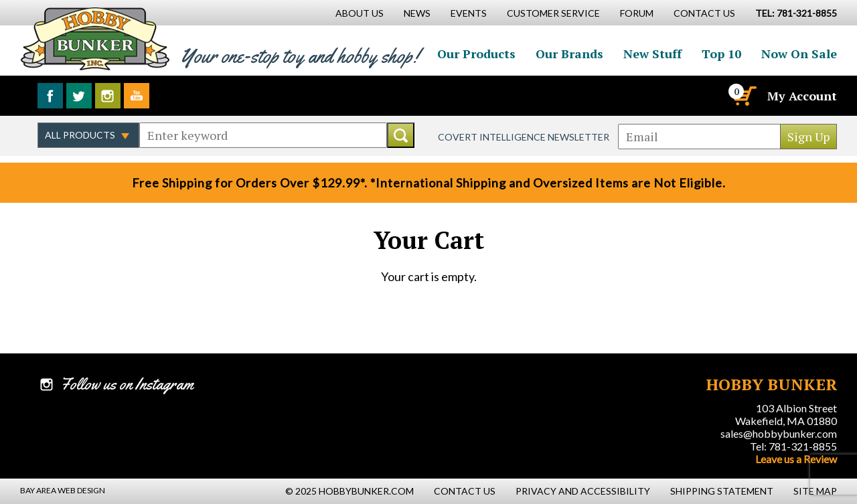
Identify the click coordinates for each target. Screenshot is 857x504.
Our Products (476, 54)
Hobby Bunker (95, 38)
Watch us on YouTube (137, 96)
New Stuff (652, 54)
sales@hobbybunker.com (779, 433)
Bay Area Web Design (63, 490)
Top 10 (721, 54)
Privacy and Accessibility (583, 491)
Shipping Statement (722, 491)
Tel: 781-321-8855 (793, 446)
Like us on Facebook (50, 96)
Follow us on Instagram (108, 96)
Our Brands (569, 54)
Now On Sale (799, 54)
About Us (360, 13)
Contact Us (704, 13)
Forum (637, 13)
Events (469, 13)
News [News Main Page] (417, 13)
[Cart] (744, 96)
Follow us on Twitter (79, 96)
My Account (802, 96)
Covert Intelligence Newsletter (524, 137)
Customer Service (553, 13)
